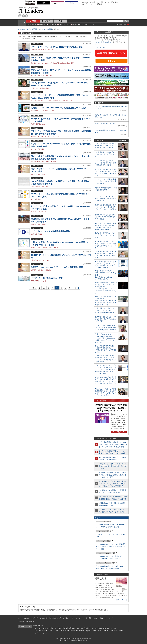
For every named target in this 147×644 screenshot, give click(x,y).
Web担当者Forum (70, 628)
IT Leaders (31, 11)
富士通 (44, 224)
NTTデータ (39, 281)
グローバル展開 (47, 29)
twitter (20, 16)
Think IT (60, 628)
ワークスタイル (65, 24)
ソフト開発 (100, 2)
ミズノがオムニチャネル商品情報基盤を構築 (50, 231)
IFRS (32, 281)
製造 (58, 137)
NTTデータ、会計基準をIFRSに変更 (47, 278)
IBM (51, 76)
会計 (45, 281)
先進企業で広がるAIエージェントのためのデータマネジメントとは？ (106, 235)
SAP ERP (41, 270)
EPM (43, 174)
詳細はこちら (120, 600)
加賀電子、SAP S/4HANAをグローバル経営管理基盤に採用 (57, 267)
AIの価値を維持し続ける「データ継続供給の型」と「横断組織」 (105, 154)
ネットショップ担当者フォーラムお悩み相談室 (70, 631)
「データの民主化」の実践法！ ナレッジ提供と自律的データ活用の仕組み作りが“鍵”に (106, 163)
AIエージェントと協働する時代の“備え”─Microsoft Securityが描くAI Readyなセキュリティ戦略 (106, 328)
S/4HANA (44, 212)
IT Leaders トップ (24, 29)
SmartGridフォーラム (110, 628)
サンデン (34, 212)
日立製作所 (34, 162)
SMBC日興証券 (36, 187)
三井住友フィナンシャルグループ (41, 63)
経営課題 (33, 21)
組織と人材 (77, 24)
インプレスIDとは (103, 47)
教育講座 (99, 4)
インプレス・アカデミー (41, 633)
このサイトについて (25, 618)
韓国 (39, 224)
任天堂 (33, 111)
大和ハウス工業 (36, 248)
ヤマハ (33, 199)
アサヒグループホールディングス (41, 137)
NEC (36, 124)
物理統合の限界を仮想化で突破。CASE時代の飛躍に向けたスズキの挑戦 (105, 217)
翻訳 (47, 187)
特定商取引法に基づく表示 (94, 618)
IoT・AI (107, 2)
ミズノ (33, 234)
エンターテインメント (47, 111)
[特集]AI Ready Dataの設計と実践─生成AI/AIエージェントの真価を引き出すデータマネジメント (111, 408)
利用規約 (35, 618)
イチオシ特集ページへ (119, 432)
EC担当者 (93, 2)
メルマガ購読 (44, 618)
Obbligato (42, 124)
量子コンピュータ (43, 76)
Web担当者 (85, 2)
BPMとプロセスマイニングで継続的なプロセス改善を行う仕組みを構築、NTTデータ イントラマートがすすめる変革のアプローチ (106, 381)
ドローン (92, 4)
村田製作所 (34, 260)
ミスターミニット (67, 101)
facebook (23, 16)
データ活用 (52, 24)
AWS (38, 111)
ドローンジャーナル (117, 631)
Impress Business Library (103, 42)
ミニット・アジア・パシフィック (41, 101)
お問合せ (21, 621)
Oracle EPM (56, 101)
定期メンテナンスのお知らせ (105, 124)
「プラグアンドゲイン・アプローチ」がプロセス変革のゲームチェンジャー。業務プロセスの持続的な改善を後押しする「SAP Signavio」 (106, 369)
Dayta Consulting (51, 162)
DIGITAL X (106, 631)
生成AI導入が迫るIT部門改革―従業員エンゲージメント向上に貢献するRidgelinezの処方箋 (106, 310)
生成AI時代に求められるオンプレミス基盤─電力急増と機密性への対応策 (105, 319)
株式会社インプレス (40, 626)
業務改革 (33, 24)
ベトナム (42, 162)
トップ (22, 23)
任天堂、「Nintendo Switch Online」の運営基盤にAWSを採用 (59, 108)
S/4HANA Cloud (44, 88)
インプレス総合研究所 (84, 628)
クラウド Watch (97, 628)
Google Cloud (39, 49)
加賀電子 (34, 270)
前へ (33, 288)
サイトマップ (109, 618)
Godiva (33, 174)
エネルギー (85, 4)
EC (41, 234)
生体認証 (34, 224)
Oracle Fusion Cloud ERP (66, 63)
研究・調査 (115, 2)
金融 (43, 187)
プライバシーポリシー (77, 618)
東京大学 (34, 76)
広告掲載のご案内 (56, 618)
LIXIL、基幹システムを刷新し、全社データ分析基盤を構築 (57, 47)
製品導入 (71, 3)
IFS (39, 149)
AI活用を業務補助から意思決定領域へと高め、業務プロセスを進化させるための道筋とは (106, 146)
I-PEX (33, 88)
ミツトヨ (34, 149)
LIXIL (33, 49)
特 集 (60, 21)
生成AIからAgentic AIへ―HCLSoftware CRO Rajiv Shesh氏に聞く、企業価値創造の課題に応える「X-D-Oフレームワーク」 (105, 338)
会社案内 (66, 618)
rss (27, 16)
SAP (37, 88)
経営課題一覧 (36, 29)
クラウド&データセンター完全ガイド (45, 628)
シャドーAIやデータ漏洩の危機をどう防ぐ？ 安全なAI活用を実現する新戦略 (106, 181)
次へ (76, 288)
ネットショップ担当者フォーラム (44, 631)
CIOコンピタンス (90, 24)
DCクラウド (57, 3)
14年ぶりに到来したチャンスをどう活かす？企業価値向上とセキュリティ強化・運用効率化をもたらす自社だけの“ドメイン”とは (106, 301)
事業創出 (42, 24)
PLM (32, 124)
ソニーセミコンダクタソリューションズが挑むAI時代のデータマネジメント (106, 198)
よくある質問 (30, 621)
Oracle (55, 63)
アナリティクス (50, 49)
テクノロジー (47, 21)
